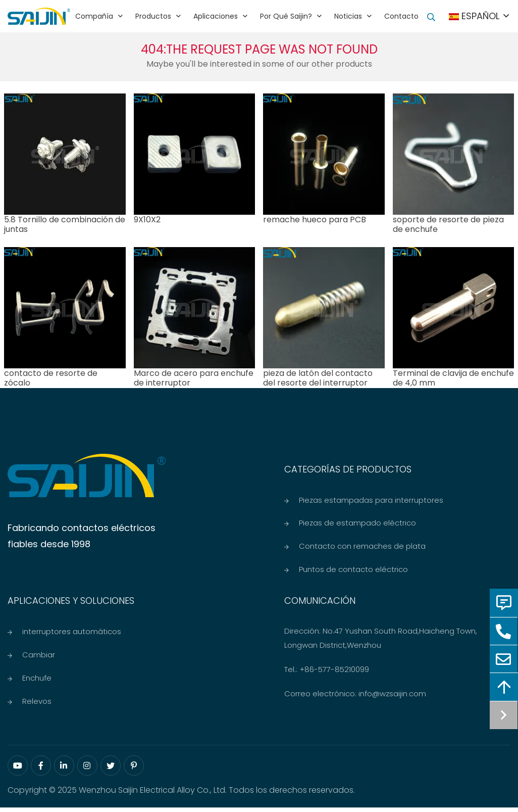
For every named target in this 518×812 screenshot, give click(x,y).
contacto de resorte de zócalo (51, 378)
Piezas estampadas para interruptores (371, 500)
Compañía (94, 16)
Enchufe (37, 681)
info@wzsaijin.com (392, 696)
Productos (153, 16)
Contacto (401, 16)
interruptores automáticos (72, 634)
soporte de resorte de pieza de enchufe (448, 224)
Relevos (37, 705)
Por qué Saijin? (286, 16)
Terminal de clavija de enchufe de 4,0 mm (453, 378)
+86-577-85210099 (334, 672)
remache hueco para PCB (315, 220)
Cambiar (39, 658)
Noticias (348, 16)
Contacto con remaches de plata (362, 547)
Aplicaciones (216, 16)
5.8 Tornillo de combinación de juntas (65, 224)
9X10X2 (147, 220)
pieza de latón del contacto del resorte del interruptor (318, 378)
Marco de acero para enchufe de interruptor (194, 378)
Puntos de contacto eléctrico (353, 571)
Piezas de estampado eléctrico (357, 524)
